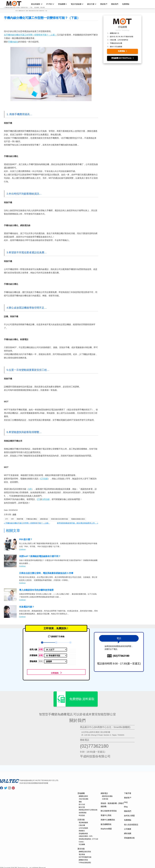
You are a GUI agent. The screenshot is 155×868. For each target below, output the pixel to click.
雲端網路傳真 (83, 832)
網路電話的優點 (107, 795)
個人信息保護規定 (131, 823)
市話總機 (82, 843)
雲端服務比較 (129, 837)
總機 (14, 514)
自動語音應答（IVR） (86, 835)
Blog (126, 806)
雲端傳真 (36, 661)
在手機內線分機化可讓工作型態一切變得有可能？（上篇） (30, 35)
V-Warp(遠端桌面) (85, 861)
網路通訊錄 (44, 519)
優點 (80, 801)
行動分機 (82, 824)
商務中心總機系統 (108, 819)
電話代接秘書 (77, 4)
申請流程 (82, 814)
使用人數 (36, 649)
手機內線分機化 (32, 519)
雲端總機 (62, 4)
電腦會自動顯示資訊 (78, 519)
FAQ (126, 801)
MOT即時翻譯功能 (85, 856)
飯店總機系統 (106, 823)
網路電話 (104, 792)
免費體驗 (126, 4)
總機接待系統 (83, 859)
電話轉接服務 (83, 821)
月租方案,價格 (84, 798)
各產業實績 (83, 812)
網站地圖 (128, 832)
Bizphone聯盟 (106, 828)
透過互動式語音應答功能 (59, 519)
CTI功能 (44, 479)
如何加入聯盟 (129, 814)
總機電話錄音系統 (85, 851)
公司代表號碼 (83, 827)
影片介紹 (82, 803)
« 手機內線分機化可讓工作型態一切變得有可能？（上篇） (27, 523)
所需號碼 (36, 655)
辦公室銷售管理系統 (109, 810)
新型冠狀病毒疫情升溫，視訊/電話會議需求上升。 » (77, 523)
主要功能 (81, 818)
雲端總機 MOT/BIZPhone (122, 58)
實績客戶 (104, 4)
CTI (39, 499)
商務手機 (20, 519)
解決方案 (92, 4)
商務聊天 (82, 830)
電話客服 (82, 853)
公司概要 (128, 828)
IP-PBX (50, 4)
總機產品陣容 (83, 795)
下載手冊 (128, 792)
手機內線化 (13, 42)
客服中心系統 (106, 814)
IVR (30, 489)
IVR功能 (46, 499)
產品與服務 (37, 4)
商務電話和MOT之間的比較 (88, 809)
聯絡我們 (115, 4)
